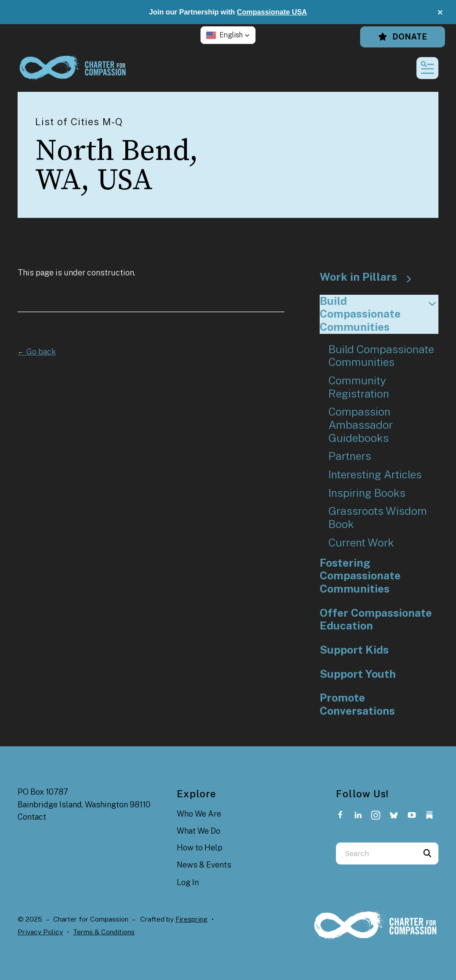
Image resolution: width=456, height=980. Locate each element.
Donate (403, 37)
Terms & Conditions (104, 932)
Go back (37, 352)
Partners (350, 456)
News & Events (204, 865)
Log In (188, 882)
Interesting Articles (375, 475)
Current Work (361, 543)
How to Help (200, 848)
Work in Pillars (369, 277)
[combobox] (376, 853)
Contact (32, 817)
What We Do (199, 831)
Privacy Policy (40, 932)
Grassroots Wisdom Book (378, 518)
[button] (440, 12)
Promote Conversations (357, 704)
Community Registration (359, 387)
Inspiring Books (367, 493)
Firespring (192, 919)
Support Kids (354, 650)
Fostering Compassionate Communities (360, 576)
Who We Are (199, 814)
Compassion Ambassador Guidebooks (361, 425)
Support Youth (358, 674)
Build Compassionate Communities (379, 314)
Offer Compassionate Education (376, 620)
